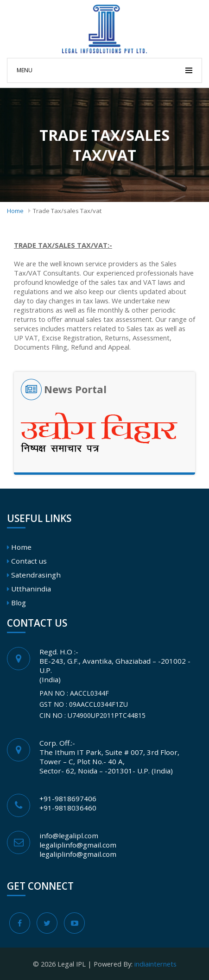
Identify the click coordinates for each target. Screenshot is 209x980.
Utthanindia (31, 589)
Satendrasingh (36, 575)
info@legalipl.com (69, 836)
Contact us (29, 561)
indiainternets (155, 964)
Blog (19, 603)
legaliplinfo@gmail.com (78, 845)
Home (15, 211)
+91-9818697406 (68, 798)
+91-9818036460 (68, 808)
